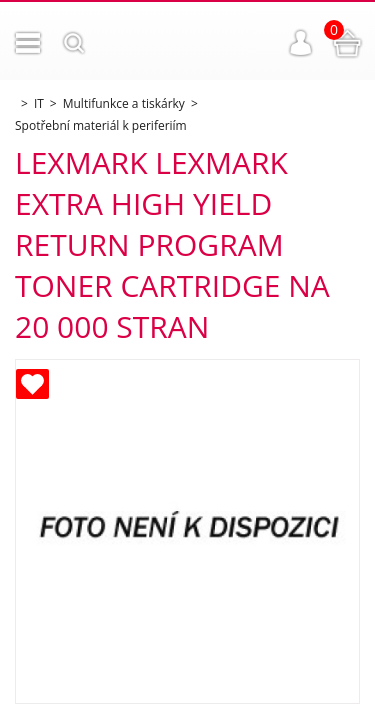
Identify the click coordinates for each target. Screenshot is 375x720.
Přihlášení (301, 43)
